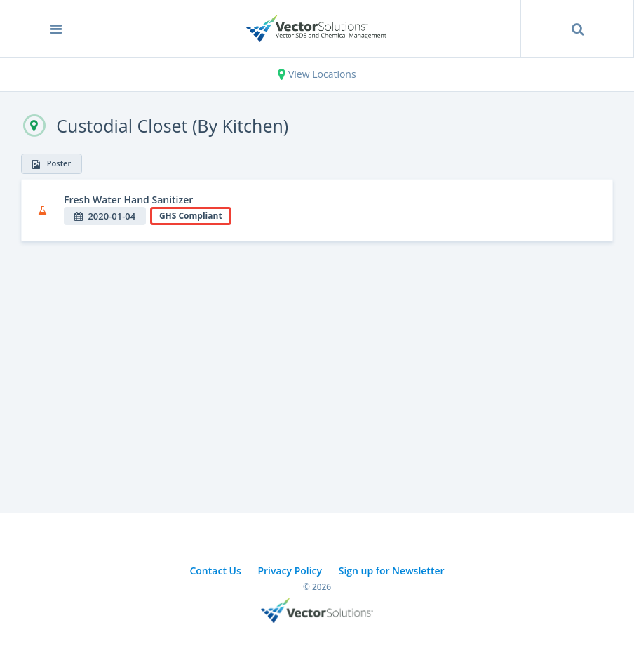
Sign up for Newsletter (392, 571)
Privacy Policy (290, 571)
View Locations (317, 74)
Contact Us (215, 571)
